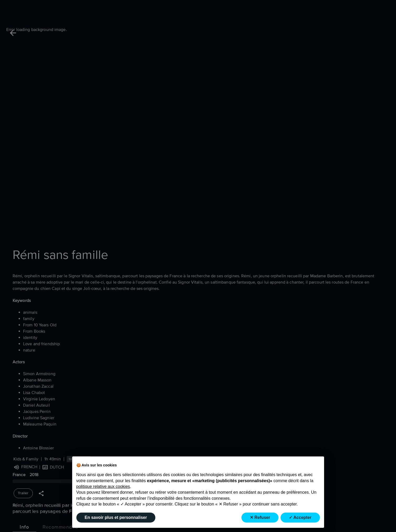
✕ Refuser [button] (260, 517)
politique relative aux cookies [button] (103, 486)
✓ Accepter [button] (300, 517)
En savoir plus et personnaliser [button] (116, 517)
